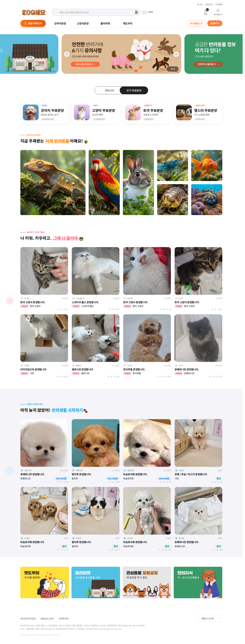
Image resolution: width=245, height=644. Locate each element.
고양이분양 (83, 23)
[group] (148, 12)
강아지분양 (60, 23)
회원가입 (209, 4)
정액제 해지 (64, 619)
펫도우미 (128, 23)
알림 (206, 12)
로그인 (200, 4)
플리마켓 (105, 23)
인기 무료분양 (134, 90)
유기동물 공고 (196, 23)
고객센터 (219, 4)
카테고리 (109, 90)
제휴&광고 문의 (47, 619)
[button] (176, 54)
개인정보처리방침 (28, 619)
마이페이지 (218, 12)
